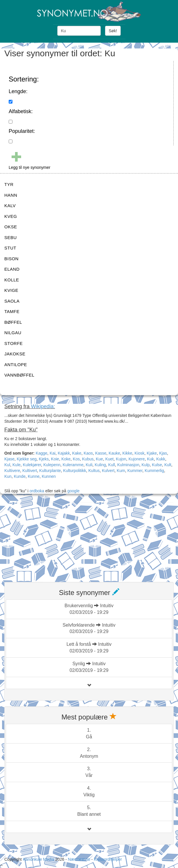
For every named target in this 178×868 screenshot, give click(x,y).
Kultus (94, 471)
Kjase (9, 459)
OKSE (11, 227)
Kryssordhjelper (108, 859)
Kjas (163, 453)
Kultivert (30, 471)
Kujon (121, 459)
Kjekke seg (27, 459)
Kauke (114, 453)
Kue (99, 459)
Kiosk (140, 453)
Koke (66, 459)
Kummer (135, 471)
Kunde (20, 476)
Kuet (110, 459)
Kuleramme (73, 465)
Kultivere (12, 471)
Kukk (161, 459)
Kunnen (49, 476)
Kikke (127, 453)
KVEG (11, 216)
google (74, 491)
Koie (55, 459)
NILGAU (13, 333)
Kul (7, 465)
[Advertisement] (48, 539)
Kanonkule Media (39, 859)
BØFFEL (13, 322)
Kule (16, 465)
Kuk (151, 459)
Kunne (34, 476)
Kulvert (108, 471)
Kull (112, 465)
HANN (11, 195)
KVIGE (11, 290)
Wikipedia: (43, 406)
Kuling (100, 465)
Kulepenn (52, 465)
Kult (168, 465)
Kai (52, 453)
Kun (8, 476)
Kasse (101, 453)
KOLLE (12, 280)
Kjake (152, 453)
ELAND (12, 269)
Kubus (88, 459)
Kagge (41, 453)
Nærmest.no (79, 859)
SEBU (11, 237)
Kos (76, 459)
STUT (10, 248)
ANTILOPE (16, 365)
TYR (9, 184)
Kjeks (44, 459)
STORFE (14, 343)
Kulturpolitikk (75, 471)
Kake (77, 453)
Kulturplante (50, 471)
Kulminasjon (128, 465)
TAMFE (12, 311)
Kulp (146, 465)
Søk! (113, 31)
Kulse (157, 465)
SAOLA (12, 301)
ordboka (36, 491)
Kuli (89, 465)
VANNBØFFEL (19, 375)
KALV (10, 206)
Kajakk (64, 453)
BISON (11, 259)
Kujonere (137, 459)
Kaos (88, 453)
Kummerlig (154, 471)
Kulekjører (32, 465)
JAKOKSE (15, 354)
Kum (121, 471)
